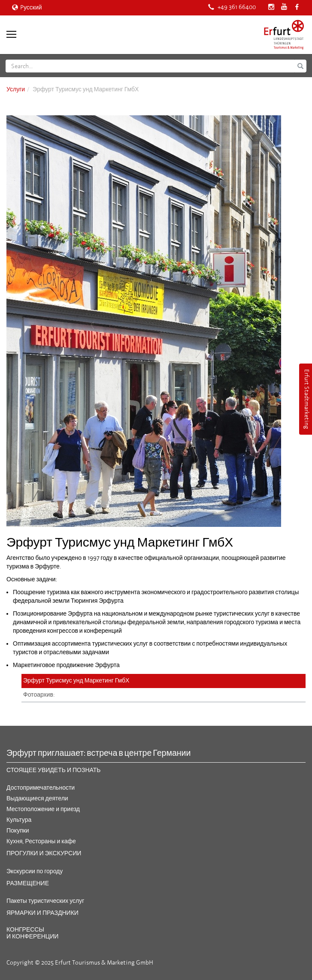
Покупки (18, 831)
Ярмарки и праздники (42, 913)
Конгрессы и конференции (32, 933)
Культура (19, 820)
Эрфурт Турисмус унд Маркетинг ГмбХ (76, 681)
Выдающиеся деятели (37, 798)
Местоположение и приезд (43, 809)
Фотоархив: (39, 695)
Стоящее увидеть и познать (53, 770)
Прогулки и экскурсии (44, 853)
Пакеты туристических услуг (45, 901)
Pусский (27, 8)
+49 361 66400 (232, 7)
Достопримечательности (41, 788)
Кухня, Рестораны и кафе (41, 841)
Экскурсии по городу (35, 871)
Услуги (16, 89)
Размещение (28, 883)
